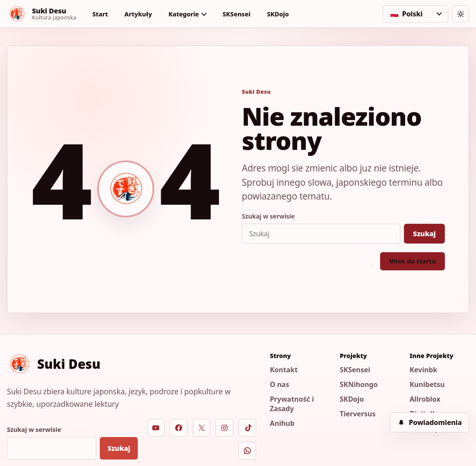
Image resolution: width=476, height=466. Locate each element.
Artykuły (138, 14)
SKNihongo (359, 384)
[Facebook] (179, 428)
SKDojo (278, 14)
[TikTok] (247, 428)
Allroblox (425, 399)
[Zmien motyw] (460, 14)
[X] (202, 428)
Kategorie (184, 14)
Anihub (282, 423)
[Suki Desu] (42, 14)
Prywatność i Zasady (292, 404)
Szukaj (424, 234)
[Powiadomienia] (430, 422)
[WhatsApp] (247, 451)
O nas (280, 384)
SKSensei (236, 14)
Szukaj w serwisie (268, 216)
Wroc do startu (413, 261)
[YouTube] (156, 428)
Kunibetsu (427, 384)
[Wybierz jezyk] (416, 14)
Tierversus (357, 414)
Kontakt (284, 370)
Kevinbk (423, 370)
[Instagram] (224, 428)
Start (100, 14)
